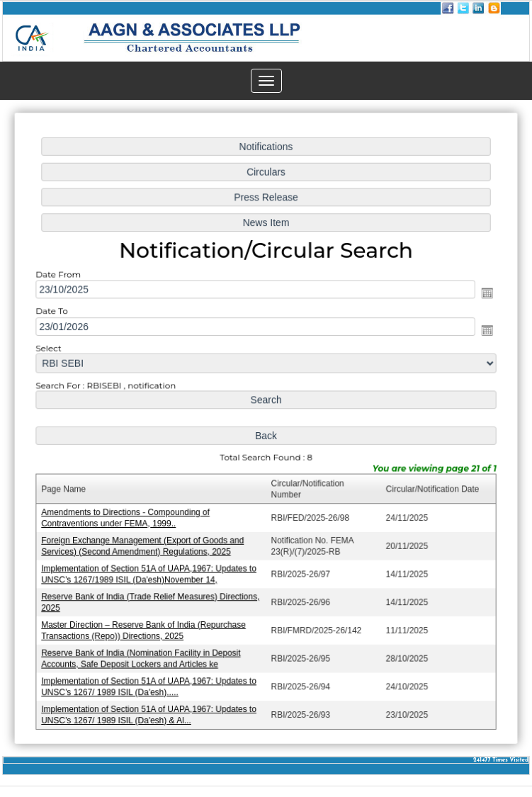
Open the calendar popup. (483, 295)
